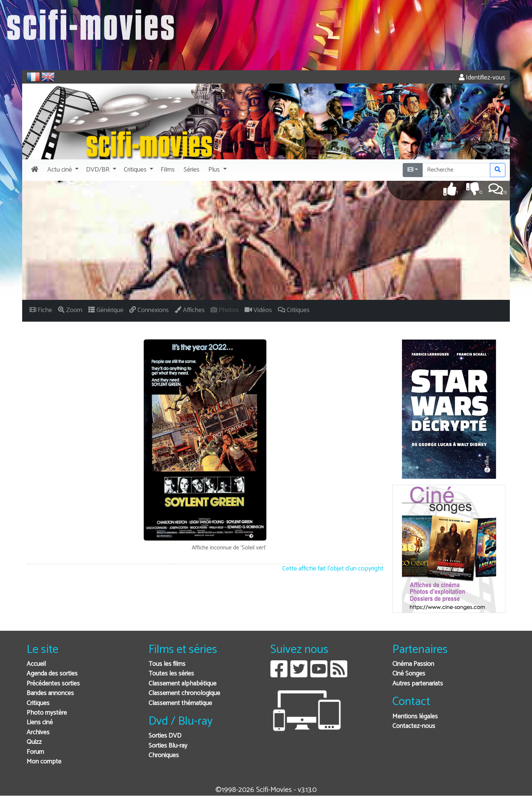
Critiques (38, 703)
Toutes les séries (171, 674)
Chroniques (164, 756)
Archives (38, 733)
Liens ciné (40, 723)
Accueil (36, 664)
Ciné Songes (409, 674)
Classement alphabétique (183, 684)
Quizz (34, 742)
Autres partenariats (418, 684)
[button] (62, 170)
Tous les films (167, 664)
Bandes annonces (50, 693)
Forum (35, 752)
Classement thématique (180, 703)
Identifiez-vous (482, 78)
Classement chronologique (184, 693)
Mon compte (44, 762)
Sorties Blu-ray (168, 746)
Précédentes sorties (53, 684)
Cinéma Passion (413, 664)
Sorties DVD (165, 736)
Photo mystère (47, 713)
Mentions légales (415, 717)
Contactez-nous (414, 726)
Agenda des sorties (52, 674)
